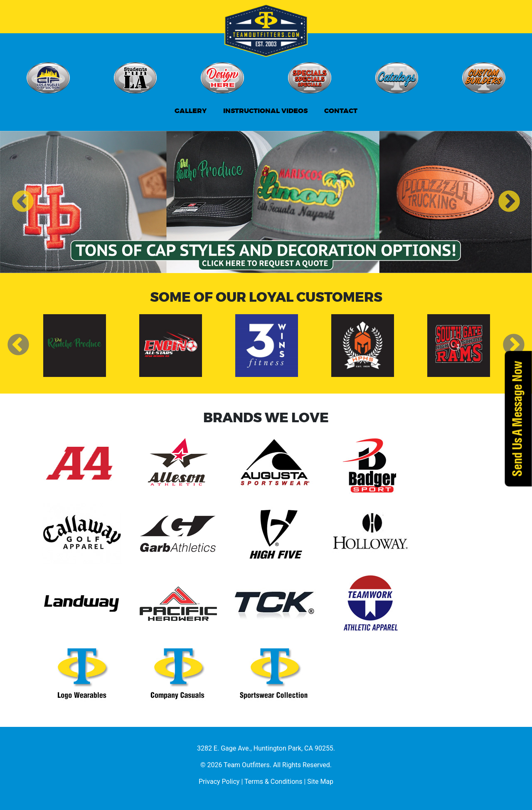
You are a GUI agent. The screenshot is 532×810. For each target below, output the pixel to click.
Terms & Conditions (273, 782)
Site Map (320, 782)
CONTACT (341, 111)
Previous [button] (23, 202)
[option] (266, 202)
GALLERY (191, 111)
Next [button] (509, 202)
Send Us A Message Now (518, 419)
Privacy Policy (219, 782)
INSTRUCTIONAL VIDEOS (265, 111)
